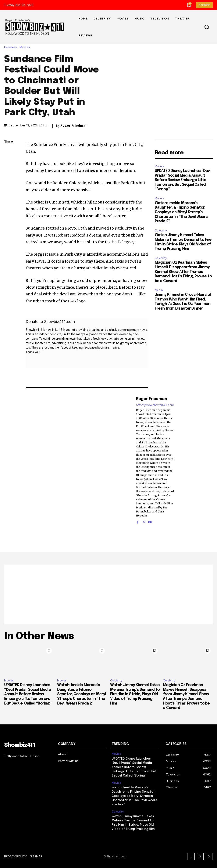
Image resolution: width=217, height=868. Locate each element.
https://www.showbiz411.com (155, 405)
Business (12, 47)
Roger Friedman (74, 126)
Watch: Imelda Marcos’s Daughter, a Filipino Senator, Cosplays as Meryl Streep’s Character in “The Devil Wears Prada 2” (181, 212)
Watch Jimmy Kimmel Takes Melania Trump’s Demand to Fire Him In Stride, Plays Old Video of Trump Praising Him (135, 694)
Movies (26, 47)
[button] (207, 27)
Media (159, 290)
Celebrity (161, 230)
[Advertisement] (108, 594)
